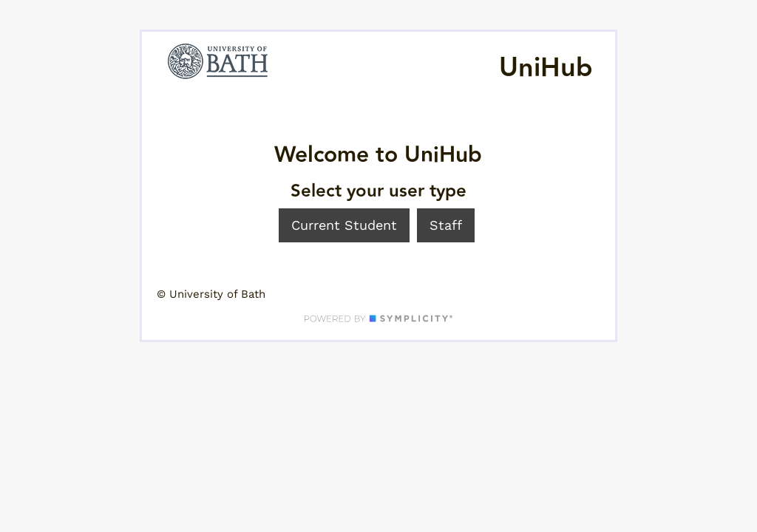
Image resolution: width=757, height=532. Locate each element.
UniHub (546, 68)
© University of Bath (211, 294)
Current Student (344, 225)
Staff (446, 225)
